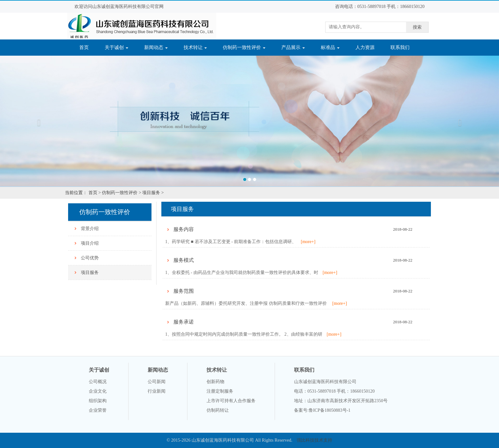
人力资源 (365, 47)
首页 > (95, 193)
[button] (37, 121)
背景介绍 (90, 229)
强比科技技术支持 (314, 440)
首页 (88, 47)
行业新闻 (157, 391)
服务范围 (184, 291)
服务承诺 (184, 322)
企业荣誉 (98, 410)
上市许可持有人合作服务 (231, 401)
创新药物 (215, 382)
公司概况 (98, 382)
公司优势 (90, 258)
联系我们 (400, 47)
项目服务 (90, 273)
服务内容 (184, 229)
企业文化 (98, 391)
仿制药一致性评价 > (121, 193)
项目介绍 (90, 243)
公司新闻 (157, 382)
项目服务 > (153, 193)
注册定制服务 (220, 391)
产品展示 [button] (293, 47)
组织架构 (98, 401)
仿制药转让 (218, 410)
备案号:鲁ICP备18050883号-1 (322, 410)
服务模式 (184, 260)
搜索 (417, 27)
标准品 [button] (330, 47)
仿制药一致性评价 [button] (244, 47)
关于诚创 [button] (116, 47)
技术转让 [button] (195, 47)
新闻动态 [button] (156, 47)
